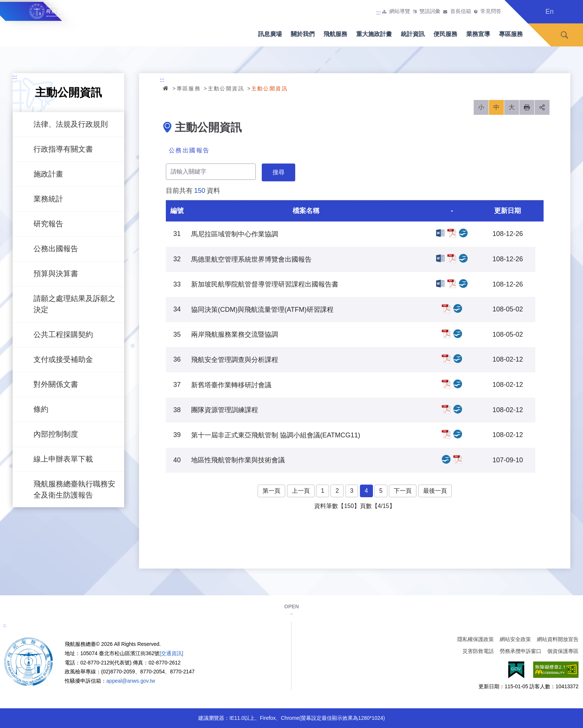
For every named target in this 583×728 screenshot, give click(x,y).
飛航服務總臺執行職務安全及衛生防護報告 (74, 489)
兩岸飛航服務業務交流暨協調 (446, 334)
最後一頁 (435, 491)
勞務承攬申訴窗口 (521, 651)
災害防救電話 (478, 651)
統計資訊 (413, 34)
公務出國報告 (56, 249)
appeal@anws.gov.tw (131, 681)
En (550, 12)
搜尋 (564, 35)
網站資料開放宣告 (558, 639)
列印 (527, 107)
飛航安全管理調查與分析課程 (446, 359)
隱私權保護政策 (476, 639)
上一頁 (301, 491)
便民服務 (445, 34)
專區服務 (511, 34)
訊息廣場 (270, 34)
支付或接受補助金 (63, 359)
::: (379, 13)
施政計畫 (48, 174)
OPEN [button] (291, 606)
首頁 (166, 88)
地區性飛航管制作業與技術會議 (446, 459)
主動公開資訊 (226, 88)
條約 (41, 409)
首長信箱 (461, 12)
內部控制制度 (56, 434)
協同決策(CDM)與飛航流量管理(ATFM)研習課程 (446, 308)
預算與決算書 (56, 274)
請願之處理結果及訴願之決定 (74, 304)
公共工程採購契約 (63, 334)
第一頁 (271, 491)
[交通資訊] (171, 653)
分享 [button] (542, 107)
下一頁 (403, 491)
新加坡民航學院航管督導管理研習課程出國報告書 (440, 284)
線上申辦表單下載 (63, 459)
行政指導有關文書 (63, 149)
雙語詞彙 (430, 12)
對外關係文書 (56, 384)
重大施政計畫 (374, 34)
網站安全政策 (515, 639)
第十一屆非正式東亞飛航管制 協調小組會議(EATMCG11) (446, 434)
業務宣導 (478, 34)
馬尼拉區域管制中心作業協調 (440, 233)
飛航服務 (335, 34)
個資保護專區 (563, 651)
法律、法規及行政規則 (71, 124)
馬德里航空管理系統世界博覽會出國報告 (440, 258)
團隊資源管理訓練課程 (446, 409)
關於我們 (303, 34)
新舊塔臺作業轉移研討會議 (446, 384)
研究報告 (48, 224)
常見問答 (491, 12)
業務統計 (48, 199)
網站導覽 (400, 12)
